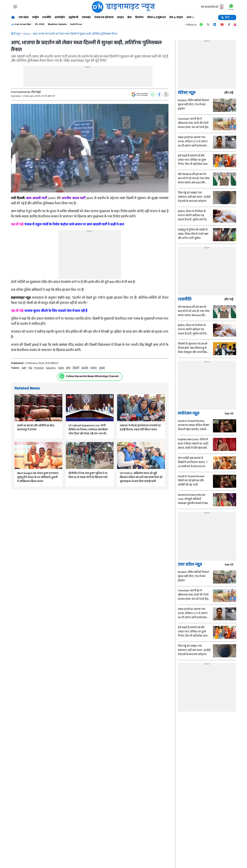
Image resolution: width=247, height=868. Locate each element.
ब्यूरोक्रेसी (73, 18)
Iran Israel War (23, 25)
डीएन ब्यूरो (36, 92)
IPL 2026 (40, 25)
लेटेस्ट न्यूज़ (187, 93)
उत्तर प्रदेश (24, 18)
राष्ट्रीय (35, 18)
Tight (61, 368)
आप (68, 368)
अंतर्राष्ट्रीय (60, 18)
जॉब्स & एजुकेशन (156, 18)
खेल (129, 18)
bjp (30, 368)
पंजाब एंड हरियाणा (104, 18)
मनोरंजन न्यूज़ (189, 414)
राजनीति (47, 18)
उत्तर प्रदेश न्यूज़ (190, 565)
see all (230, 414)
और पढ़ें (230, 93)
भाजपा (94, 368)
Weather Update (57, 25)
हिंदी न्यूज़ (16, 34)
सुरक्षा (102, 368)
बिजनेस (139, 18)
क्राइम (120, 18)
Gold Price (76, 25)
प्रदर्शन (85, 368)
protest (39, 368)
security (51, 368)
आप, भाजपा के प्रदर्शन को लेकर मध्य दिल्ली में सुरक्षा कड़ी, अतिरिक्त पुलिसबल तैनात (75, 34)
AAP (24, 368)
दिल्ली (76, 368)
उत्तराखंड (86, 18)
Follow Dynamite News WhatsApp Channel (92, 377)
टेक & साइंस (176, 18)
